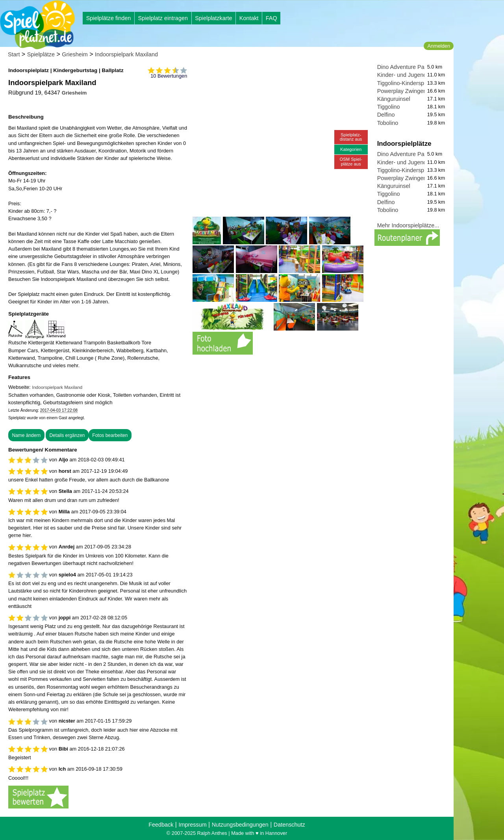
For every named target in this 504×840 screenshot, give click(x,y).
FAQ (271, 18)
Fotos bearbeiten (110, 435)
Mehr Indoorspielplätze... (408, 225)
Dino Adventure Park (403, 67)
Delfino (386, 115)
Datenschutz (289, 825)
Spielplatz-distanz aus (351, 137)
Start (14, 54)
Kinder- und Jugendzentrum (412, 75)
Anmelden (439, 46)
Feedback (161, 825)
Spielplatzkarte (213, 18)
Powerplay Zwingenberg (408, 91)
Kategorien (351, 149)
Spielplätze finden (109, 18)
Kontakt (249, 18)
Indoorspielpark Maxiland (126, 54)
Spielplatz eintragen (163, 18)
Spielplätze (41, 54)
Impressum (192, 825)
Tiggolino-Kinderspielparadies (414, 83)
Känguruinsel (394, 99)
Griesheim (75, 54)
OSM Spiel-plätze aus (351, 161)
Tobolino (388, 123)
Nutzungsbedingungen (240, 825)
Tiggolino (389, 107)
